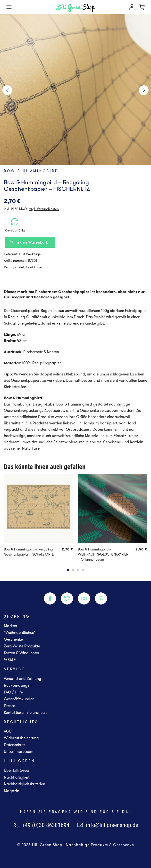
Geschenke (13, 639)
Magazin (12, 791)
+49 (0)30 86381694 (41, 825)
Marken (10, 626)
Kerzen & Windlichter (22, 653)
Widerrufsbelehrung (21, 738)
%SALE (10, 660)
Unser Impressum (19, 752)
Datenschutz (15, 745)
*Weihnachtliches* (20, 633)
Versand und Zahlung (23, 679)
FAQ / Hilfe (13, 692)
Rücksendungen (18, 685)
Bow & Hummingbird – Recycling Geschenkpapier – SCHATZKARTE (29, 552)
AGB (8, 731)
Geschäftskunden (19, 699)
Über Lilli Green (17, 770)
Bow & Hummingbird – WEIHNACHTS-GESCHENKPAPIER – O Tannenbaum (103, 554)
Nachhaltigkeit (17, 777)
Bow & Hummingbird (31, 171)
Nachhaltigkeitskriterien (25, 784)
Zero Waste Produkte (22, 646)
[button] (7, 90)
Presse (9, 706)
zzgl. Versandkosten (44, 209)
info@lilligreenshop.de (108, 825)
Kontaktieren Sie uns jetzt (25, 713)
